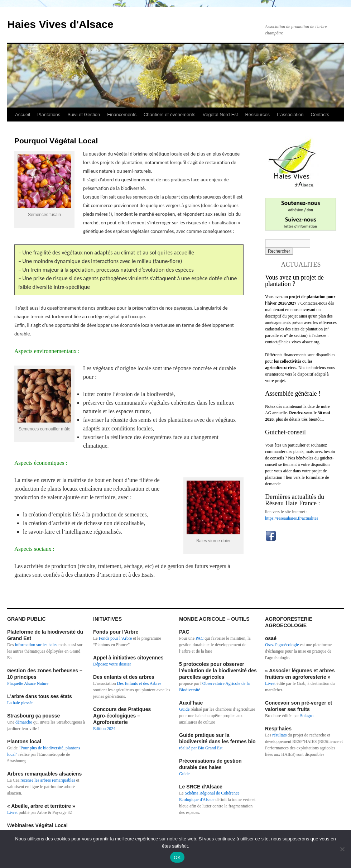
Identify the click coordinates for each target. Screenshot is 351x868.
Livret (12, 812)
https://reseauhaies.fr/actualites (292, 518)
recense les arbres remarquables (48, 780)
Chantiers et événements (170, 115)
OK (177, 857)
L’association (290, 115)
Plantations (49, 115)
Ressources (257, 115)
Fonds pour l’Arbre (116, 638)
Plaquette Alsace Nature (28, 683)
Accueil (23, 115)
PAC (199, 638)
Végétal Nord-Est (220, 115)
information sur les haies (36, 645)
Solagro (307, 716)
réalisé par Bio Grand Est (201, 748)
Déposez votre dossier (112, 664)
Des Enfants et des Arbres (139, 683)
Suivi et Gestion (84, 115)
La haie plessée (20, 703)
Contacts (320, 115)
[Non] (342, 849)
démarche (24, 722)
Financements (122, 115)
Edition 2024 (104, 729)
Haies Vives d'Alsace (60, 24)
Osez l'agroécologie (282, 645)
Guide (184, 709)
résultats (280, 735)
